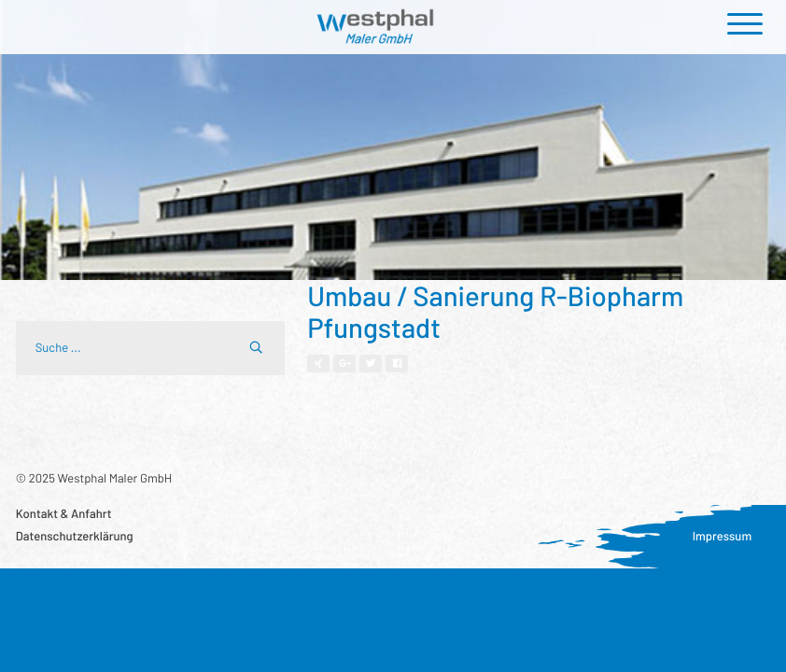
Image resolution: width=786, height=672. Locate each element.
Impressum (723, 536)
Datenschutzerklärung (75, 536)
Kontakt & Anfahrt (64, 513)
